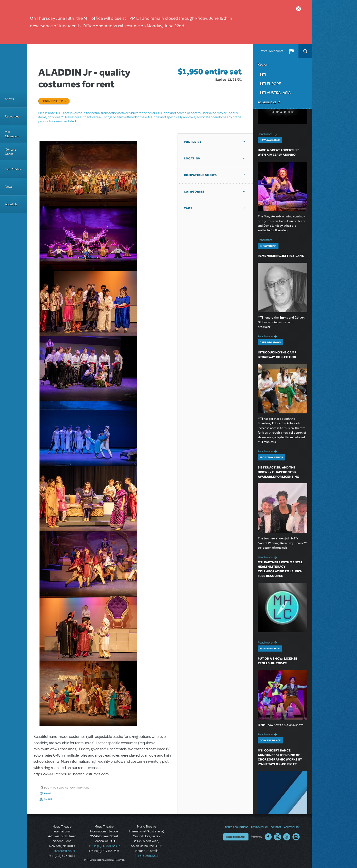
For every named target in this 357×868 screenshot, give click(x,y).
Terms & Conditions (237, 827)
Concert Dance (10, 152)
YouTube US (287, 837)
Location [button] (192, 158)
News (9, 187)
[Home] (14, 67)
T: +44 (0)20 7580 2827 (104, 846)
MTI (263, 75)
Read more (268, 133)
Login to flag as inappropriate (67, 788)
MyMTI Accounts (272, 51)
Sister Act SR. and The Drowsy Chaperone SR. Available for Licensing (278, 472)
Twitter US (278, 837)
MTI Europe (270, 84)
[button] (292, 51)
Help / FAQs (13, 169)
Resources (12, 116)
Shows (9, 99)
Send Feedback (236, 837)
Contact (276, 827)
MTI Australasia (275, 93)
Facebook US (268, 837)
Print (48, 793)
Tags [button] (188, 208)
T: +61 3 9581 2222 (147, 856)
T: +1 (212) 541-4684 (62, 851)
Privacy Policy (259, 827)
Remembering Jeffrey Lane (281, 256)
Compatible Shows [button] (200, 175)
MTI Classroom (12, 134)
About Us (11, 204)
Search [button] (305, 51)
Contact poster (52, 101)
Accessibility (292, 827)
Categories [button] (194, 192)
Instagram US (296, 837)
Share (48, 799)
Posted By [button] (193, 142)
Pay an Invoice (267, 102)
